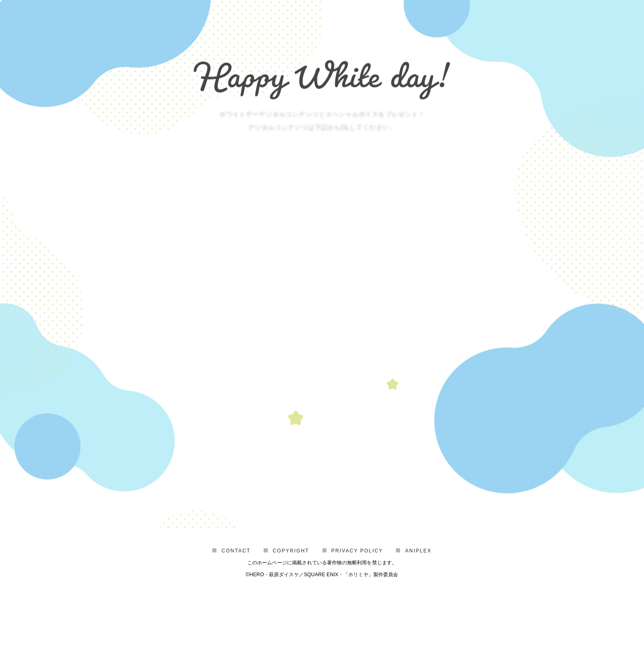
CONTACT (236, 605)
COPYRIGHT (291, 605)
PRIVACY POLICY (357, 605)
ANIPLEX (418, 605)
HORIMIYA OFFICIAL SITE (322, 557)
